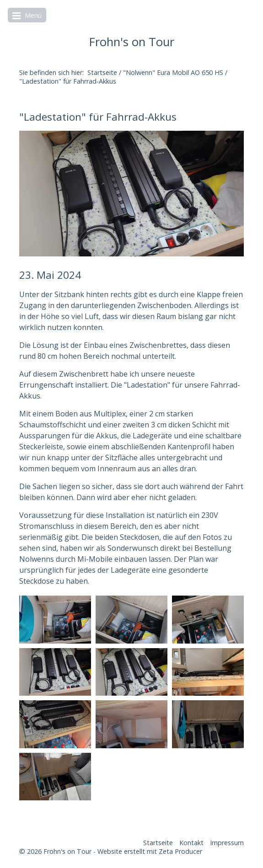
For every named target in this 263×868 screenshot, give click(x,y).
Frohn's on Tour (132, 42)
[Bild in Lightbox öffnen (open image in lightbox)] (131, 194)
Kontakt (191, 843)
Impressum (227, 843)
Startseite (102, 72)
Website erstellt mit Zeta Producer (150, 851)
